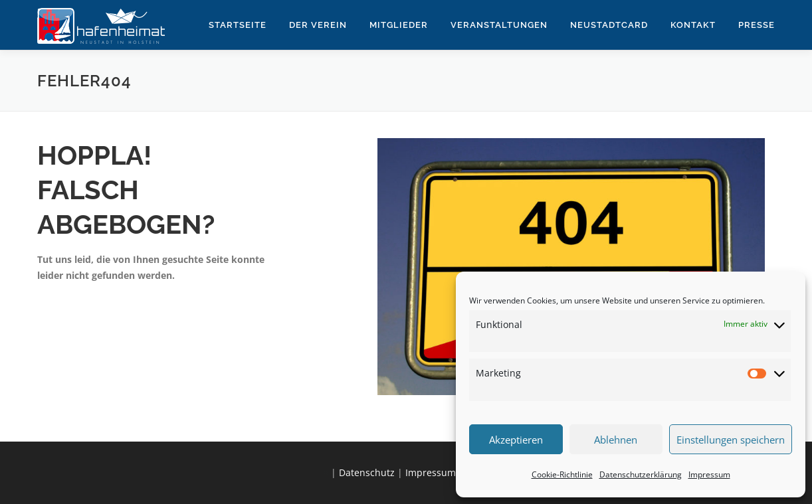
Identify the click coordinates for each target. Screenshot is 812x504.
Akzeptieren (516, 440)
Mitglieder (399, 25)
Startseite (238, 25)
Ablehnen (616, 440)
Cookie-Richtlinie (562, 474)
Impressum (709, 474)
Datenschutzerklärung (641, 474)
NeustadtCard (609, 25)
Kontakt (693, 25)
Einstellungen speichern (731, 440)
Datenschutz (367, 472)
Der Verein (318, 25)
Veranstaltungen (499, 25)
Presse (757, 25)
